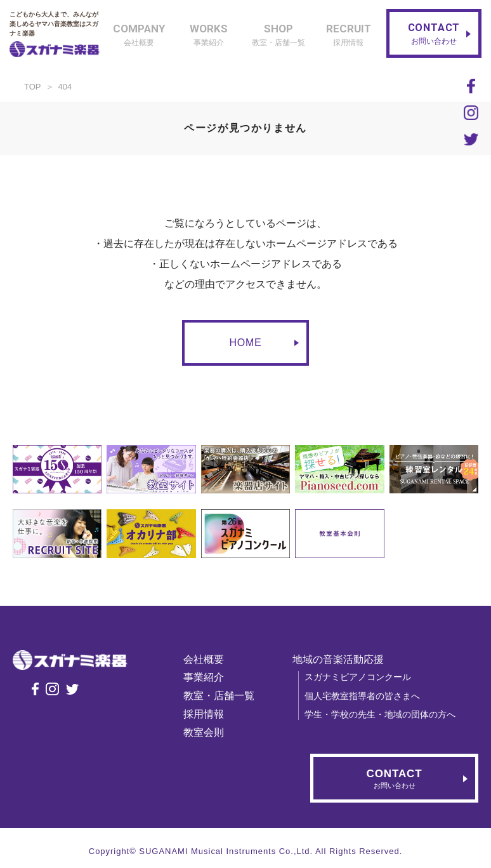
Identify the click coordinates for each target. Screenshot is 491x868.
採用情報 (207, 714)
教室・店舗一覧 (223, 696)
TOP (33, 87)
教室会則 (207, 732)
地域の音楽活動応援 (342, 659)
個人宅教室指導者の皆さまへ (366, 696)
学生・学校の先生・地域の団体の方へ (384, 714)
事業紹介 (207, 677)
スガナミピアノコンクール (362, 677)
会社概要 (207, 659)
